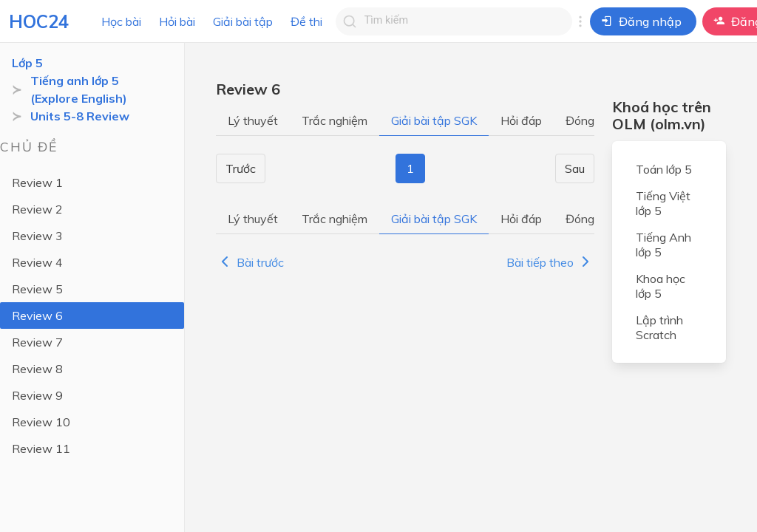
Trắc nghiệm (335, 120)
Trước (241, 168)
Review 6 (37, 316)
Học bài (121, 21)
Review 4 (37, 262)
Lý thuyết (253, 120)
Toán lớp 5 (664, 169)
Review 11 (41, 449)
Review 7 (37, 342)
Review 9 (37, 395)
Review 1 (37, 183)
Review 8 (37, 369)
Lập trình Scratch (659, 327)
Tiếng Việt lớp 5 (663, 203)
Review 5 (37, 289)
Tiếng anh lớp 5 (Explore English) (79, 89)
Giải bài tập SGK (434, 120)
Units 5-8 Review (80, 116)
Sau (575, 168)
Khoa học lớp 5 (661, 286)
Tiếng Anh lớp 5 (663, 245)
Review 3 (37, 236)
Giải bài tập (243, 21)
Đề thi (306, 21)
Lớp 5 (27, 63)
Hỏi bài (177, 21)
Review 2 (37, 209)
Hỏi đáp (521, 120)
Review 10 (41, 422)
